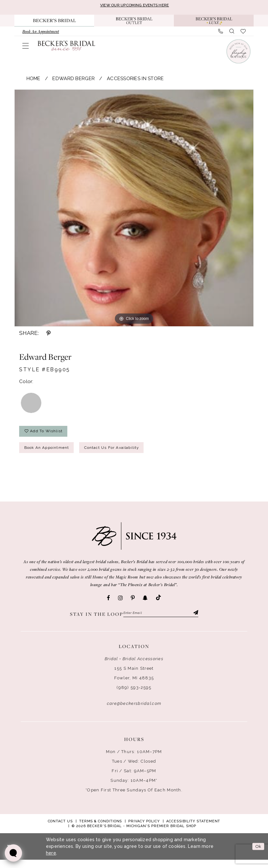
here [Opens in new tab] (51, 861)
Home (33, 80)
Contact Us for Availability (130, 454)
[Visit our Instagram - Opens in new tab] (120, 605)
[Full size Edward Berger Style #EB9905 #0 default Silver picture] (134, 209)
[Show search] (232, 33)
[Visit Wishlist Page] (243, 33)
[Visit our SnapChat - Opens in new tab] (145, 605)
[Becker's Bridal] (66, 47)
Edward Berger (74, 80)
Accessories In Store (135, 80)
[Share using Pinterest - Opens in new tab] (48, 335)
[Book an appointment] (41, 33)
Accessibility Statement (193, 830)
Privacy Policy (144, 830)
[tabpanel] (134, 209)
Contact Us (60, 830)
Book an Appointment (52, 454)
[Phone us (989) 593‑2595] (221, 33)
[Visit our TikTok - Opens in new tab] (158, 605)
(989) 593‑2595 (134, 696)
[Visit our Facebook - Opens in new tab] (108, 605)
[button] (26, 47)
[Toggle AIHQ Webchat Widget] (13, 853)
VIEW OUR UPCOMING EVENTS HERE (135, 6)
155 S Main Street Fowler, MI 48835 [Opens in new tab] (134, 681)
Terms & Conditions (101, 830)
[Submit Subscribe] (195, 621)
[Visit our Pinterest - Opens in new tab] (133, 605)
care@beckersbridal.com (134, 712)
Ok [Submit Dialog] (257, 855)
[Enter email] (161, 621)
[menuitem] (41, 33)
